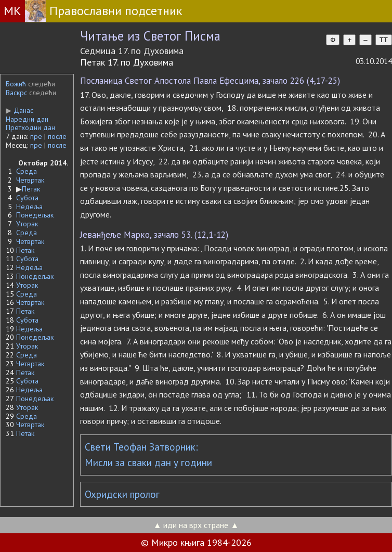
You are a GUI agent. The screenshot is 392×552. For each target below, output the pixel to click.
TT (384, 40)
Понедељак (35, 215)
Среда (27, 171)
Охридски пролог (122, 494)
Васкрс (16, 93)
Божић (16, 84)
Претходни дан (30, 127)
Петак (31, 189)
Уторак (27, 224)
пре (36, 136)
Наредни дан (27, 119)
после (57, 136)
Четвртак (30, 180)
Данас (19, 110)
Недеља (29, 207)
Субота (27, 198)
